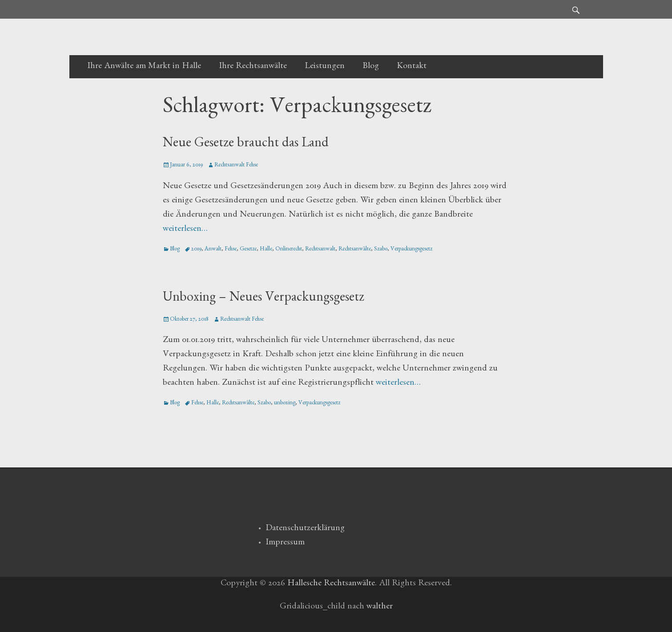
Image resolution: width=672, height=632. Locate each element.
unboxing (285, 404)
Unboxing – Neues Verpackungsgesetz (264, 299)
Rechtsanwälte (355, 250)
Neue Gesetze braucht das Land (246, 145)
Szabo (381, 250)
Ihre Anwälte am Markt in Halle (144, 67)
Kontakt (412, 67)
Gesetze (248, 250)
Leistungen (325, 67)
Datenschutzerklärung (305, 529)
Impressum (285, 543)
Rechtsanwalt (320, 250)
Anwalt (213, 250)
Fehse (231, 250)
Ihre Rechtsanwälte (253, 67)
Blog (371, 67)
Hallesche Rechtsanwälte (331, 584)
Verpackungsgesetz (411, 250)
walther (380, 607)
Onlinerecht (289, 250)
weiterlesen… (185, 229)
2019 (196, 250)
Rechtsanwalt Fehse (236, 166)
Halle (266, 250)
